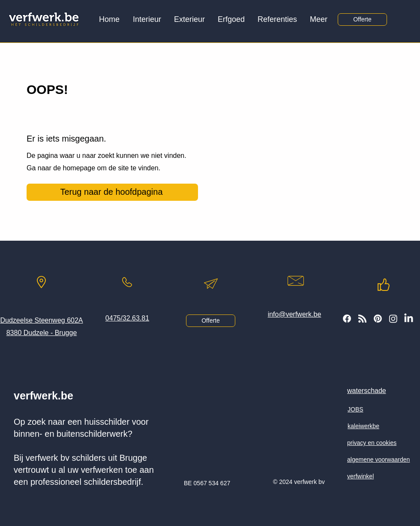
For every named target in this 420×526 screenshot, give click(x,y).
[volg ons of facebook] (347, 319)
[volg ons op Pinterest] (378, 319)
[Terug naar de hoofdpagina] (112, 192)
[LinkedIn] (409, 319)
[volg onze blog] (362, 319)
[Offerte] (362, 20)
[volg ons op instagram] (393, 319)
